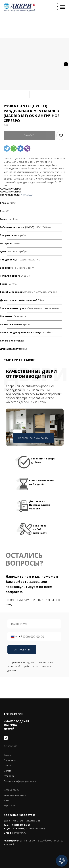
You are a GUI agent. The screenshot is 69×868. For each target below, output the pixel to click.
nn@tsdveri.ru (19, 833)
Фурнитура (9, 806)
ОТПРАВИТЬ (22, 649)
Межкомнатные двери (15, 795)
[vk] (6, 738)
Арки (6, 800)
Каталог (7, 755)
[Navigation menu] (63, 7)
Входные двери (11, 790)
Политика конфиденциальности (20, 781)
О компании (10, 760)
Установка (9, 776)
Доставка (8, 766)
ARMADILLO (27, 195)
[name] (34, 624)
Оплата (7, 771)
